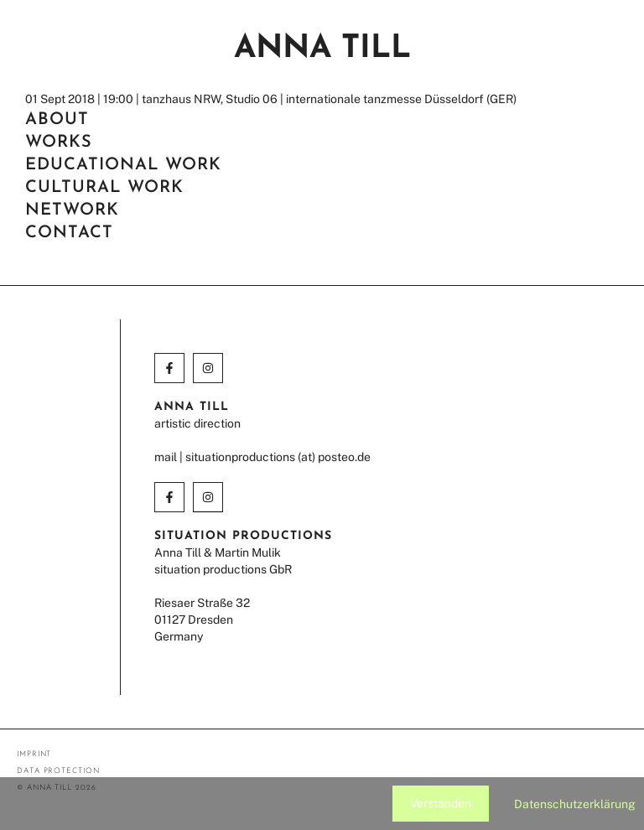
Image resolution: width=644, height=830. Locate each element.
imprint (34, 754)
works (59, 143)
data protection (58, 771)
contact (69, 233)
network (72, 210)
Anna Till (322, 49)
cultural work (104, 188)
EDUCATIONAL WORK (123, 165)
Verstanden (441, 803)
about (57, 120)
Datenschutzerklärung (575, 804)
